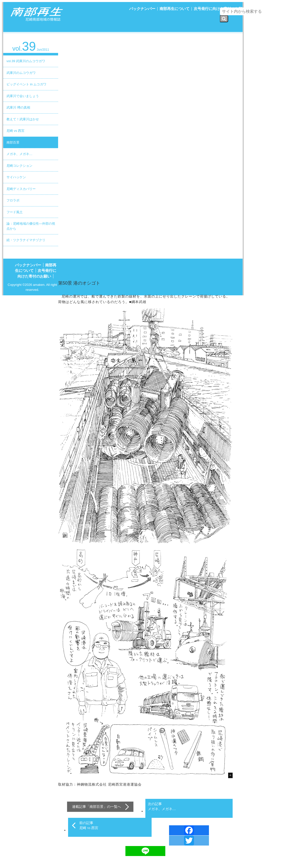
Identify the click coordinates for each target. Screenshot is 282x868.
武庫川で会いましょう (23, 96)
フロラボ (13, 200)
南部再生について (175, 9)
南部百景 (13, 142)
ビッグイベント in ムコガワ (26, 84)
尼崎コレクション (19, 166)
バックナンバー (142, 9)
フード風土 (15, 212)
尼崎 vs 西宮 (15, 131)
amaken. (39, 285)
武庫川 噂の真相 (18, 107)
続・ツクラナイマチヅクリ (26, 240)
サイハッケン (16, 177)
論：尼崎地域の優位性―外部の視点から (31, 226)
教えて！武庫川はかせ (23, 119)
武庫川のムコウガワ (21, 73)
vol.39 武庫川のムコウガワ (26, 61)
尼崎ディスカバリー (21, 189)
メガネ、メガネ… (19, 154)
